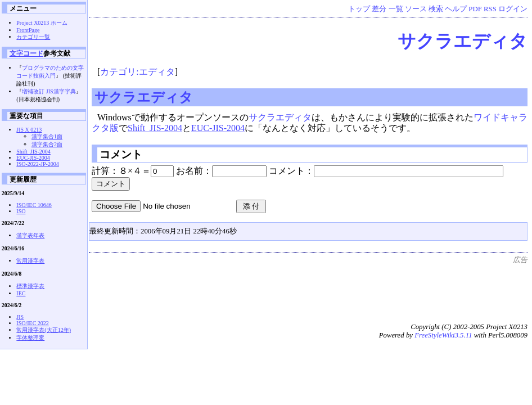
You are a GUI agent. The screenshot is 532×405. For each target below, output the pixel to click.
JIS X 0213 (29, 130)
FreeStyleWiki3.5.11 (443, 335)
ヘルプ (456, 9)
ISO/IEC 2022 (33, 323)
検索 (436, 9)
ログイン (513, 9)
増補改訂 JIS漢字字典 (49, 91)
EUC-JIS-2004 (218, 128)
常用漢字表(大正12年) (44, 330)
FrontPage (28, 30)
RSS (490, 9)
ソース (416, 9)
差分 (379, 9)
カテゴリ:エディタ (137, 72)
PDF (475, 9)
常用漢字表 (30, 261)
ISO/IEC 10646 (34, 205)
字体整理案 (30, 338)
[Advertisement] (323, 290)
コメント (121, 154)
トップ (359, 9)
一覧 (396, 9)
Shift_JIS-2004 (155, 128)
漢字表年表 (30, 235)
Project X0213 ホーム (42, 23)
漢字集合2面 (47, 144)
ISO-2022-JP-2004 (38, 164)
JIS (20, 317)
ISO (21, 211)
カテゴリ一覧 (33, 37)
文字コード (26, 53)
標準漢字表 (30, 286)
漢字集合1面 (47, 136)
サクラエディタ (463, 41)
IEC (21, 293)
